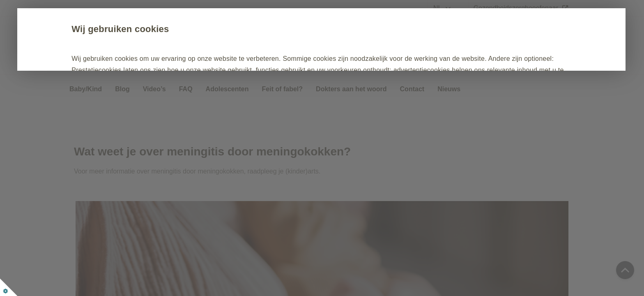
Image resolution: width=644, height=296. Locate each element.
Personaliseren (330, 106)
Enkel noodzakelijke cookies (231, 106)
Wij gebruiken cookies (139, 29)
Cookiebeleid (209, 81)
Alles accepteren (128, 106)
